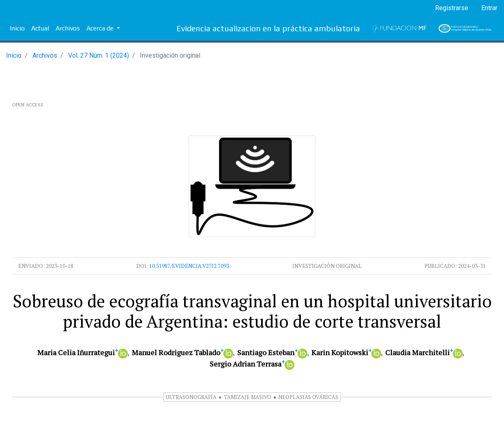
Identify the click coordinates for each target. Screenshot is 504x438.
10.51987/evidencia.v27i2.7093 (189, 266)
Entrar (489, 8)
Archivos (68, 28)
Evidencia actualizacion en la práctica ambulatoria (268, 28)
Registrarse (452, 8)
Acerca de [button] (101, 28)
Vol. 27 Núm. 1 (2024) (99, 55)
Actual (40, 28)
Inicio (17, 28)
